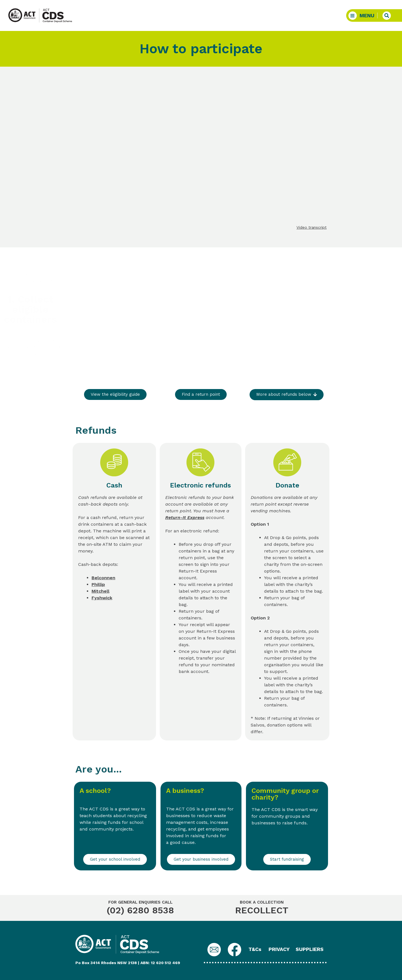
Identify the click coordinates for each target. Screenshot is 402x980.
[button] (363, 15)
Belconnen (103, 578)
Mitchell (100, 591)
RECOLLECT (262, 910)
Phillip (98, 584)
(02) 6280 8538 (140, 910)
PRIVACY (279, 949)
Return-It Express (185, 517)
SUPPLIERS (310, 949)
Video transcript (312, 227)
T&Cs (255, 949)
